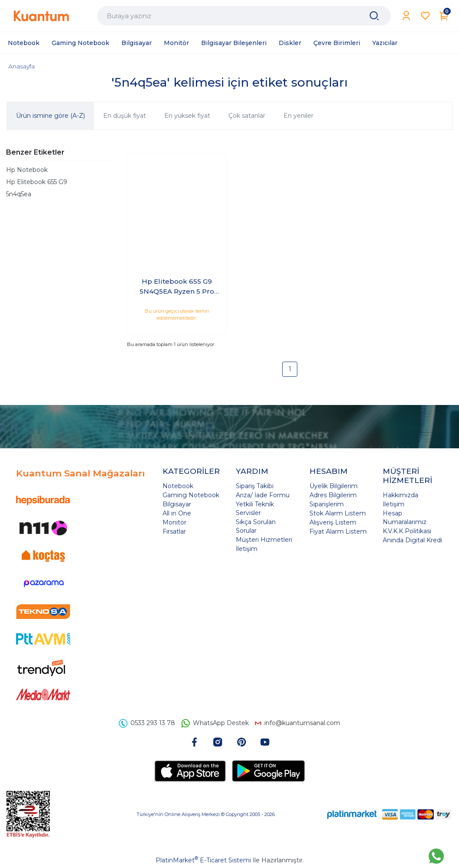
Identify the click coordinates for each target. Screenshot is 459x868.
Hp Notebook (27, 170)
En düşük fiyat (125, 116)
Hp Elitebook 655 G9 (37, 182)
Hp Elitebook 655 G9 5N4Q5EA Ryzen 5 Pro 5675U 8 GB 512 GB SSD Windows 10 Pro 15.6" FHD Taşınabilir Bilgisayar (177, 287)
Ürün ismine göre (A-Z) (50, 116)
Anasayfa (21, 66)
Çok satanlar (247, 116)
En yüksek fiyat (187, 116)
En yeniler (298, 116)
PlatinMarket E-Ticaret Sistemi (203, 860)
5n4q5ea (19, 194)
